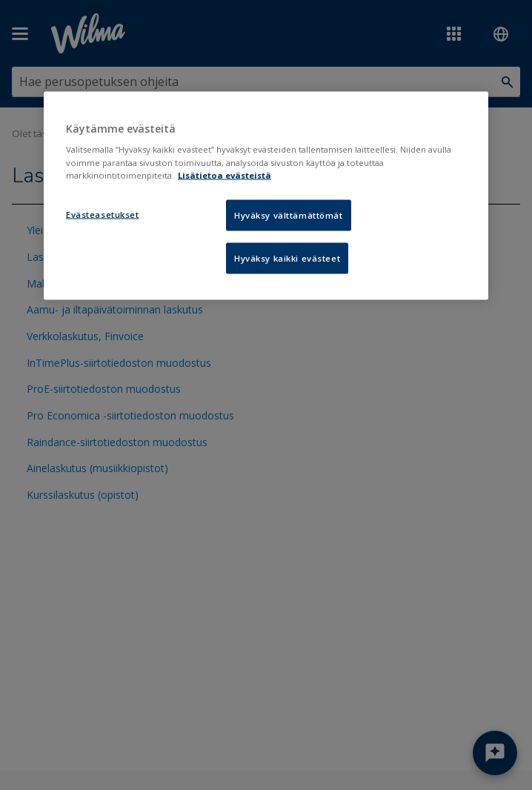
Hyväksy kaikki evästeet (287, 258)
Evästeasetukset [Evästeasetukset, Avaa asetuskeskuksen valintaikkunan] (103, 214)
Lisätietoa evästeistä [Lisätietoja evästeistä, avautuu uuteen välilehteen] (225, 175)
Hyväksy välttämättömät (289, 215)
